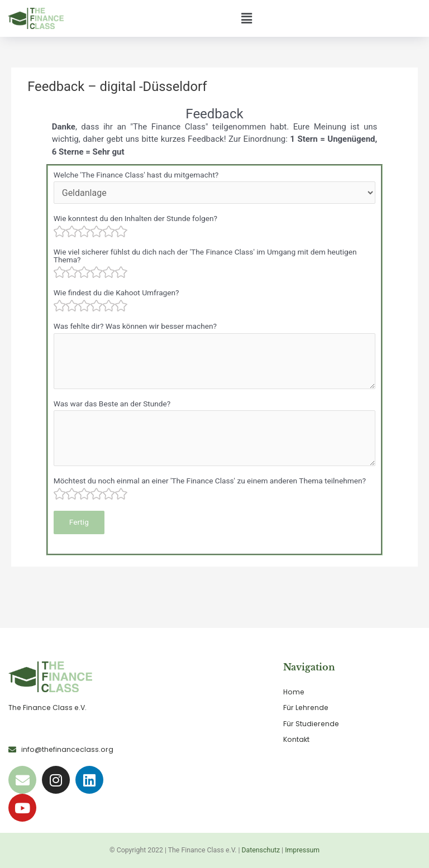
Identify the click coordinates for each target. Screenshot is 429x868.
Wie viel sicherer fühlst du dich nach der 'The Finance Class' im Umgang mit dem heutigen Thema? (205, 256)
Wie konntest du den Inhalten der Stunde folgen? (135, 218)
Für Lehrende (306, 708)
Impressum (302, 850)
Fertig (79, 522)
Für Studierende (311, 724)
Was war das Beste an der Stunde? (112, 404)
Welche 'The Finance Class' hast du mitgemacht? (136, 175)
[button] (246, 18)
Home (294, 692)
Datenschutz (261, 850)
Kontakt (296, 739)
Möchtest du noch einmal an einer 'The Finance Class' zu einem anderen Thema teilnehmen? (210, 481)
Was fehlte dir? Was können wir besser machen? (135, 326)
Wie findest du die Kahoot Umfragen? (116, 292)
